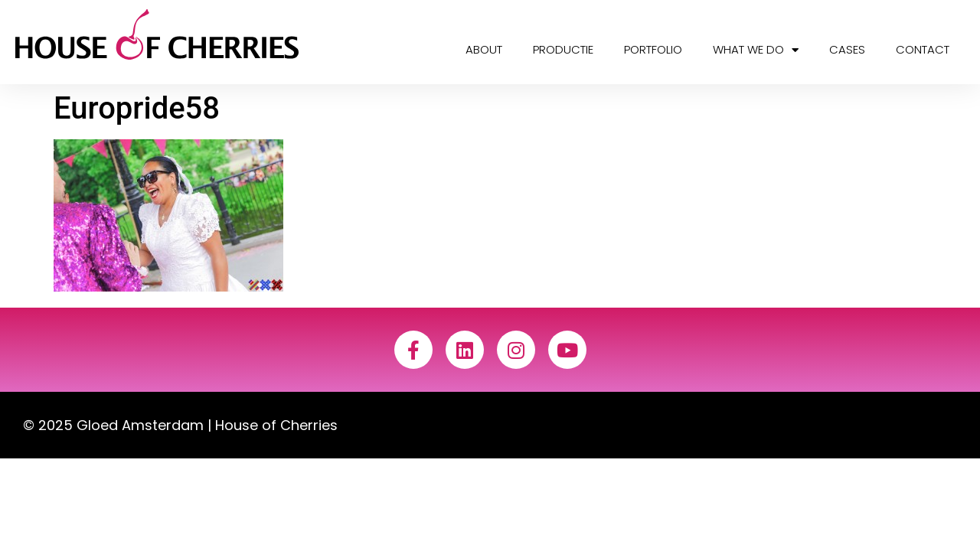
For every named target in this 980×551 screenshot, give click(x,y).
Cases (847, 49)
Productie (563, 49)
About (484, 49)
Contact (923, 49)
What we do (756, 50)
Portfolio (653, 49)
